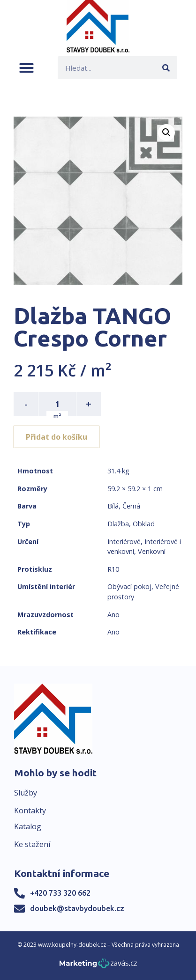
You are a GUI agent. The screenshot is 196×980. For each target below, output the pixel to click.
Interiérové (124, 542)
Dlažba (118, 524)
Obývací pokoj (129, 586)
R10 (113, 569)
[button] (26, 68)
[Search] (166, 68)
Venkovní (152, 551)
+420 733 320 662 (60, 893)
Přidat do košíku (57, 437)
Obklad (144, 524)
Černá (131, 506)
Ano (113, 615)
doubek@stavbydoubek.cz (77, 908)
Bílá (113, 506)
